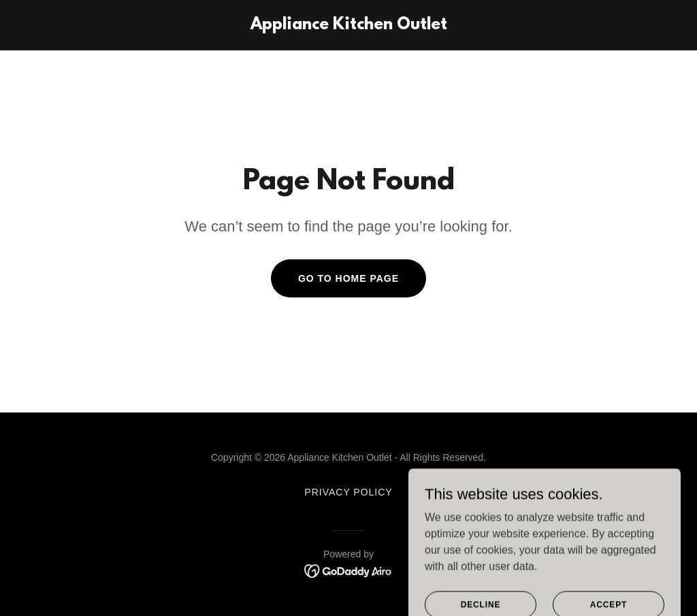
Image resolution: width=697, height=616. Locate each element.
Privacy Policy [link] (348, 492)
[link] (349, 26)
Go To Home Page (348, 278)
